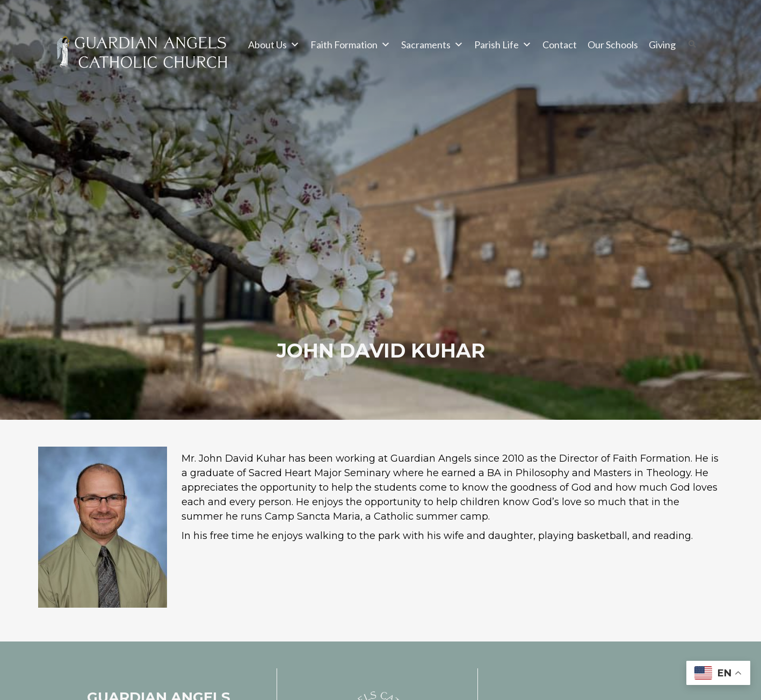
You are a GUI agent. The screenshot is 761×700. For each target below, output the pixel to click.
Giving (662, 45)
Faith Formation (350, 45)
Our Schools (613, 45)
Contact (560, 45)
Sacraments (432, 45)
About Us (274, 45)
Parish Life (503, 45)
